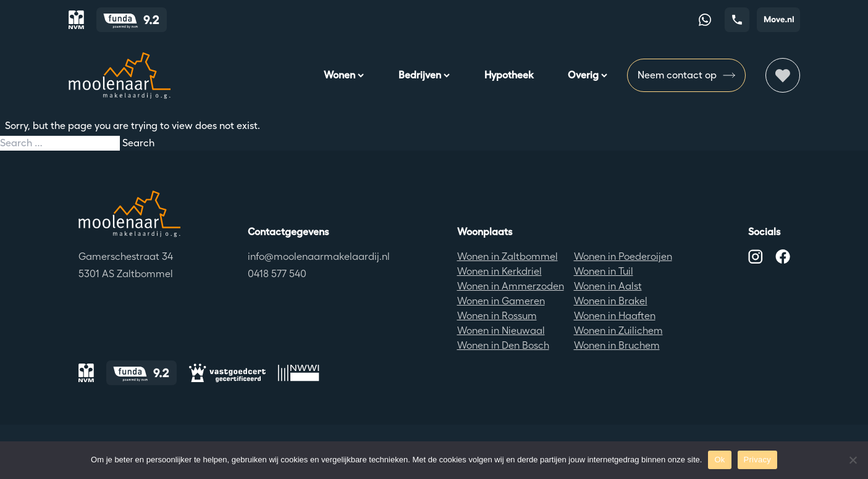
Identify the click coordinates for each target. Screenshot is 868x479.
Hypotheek (509, 75)
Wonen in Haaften (615, 316)
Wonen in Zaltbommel (508, 256)
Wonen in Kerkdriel (499, 271)
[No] (853, 460)
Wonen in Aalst (608, 286)
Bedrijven (424, 75)
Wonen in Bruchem (617, 345)
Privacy (757, 460)
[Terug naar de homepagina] (129, 214)
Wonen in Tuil (604, 271)
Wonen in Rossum (497, 316)
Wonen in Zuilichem (618, 331)
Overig (588, 75)
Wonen (344, 75)
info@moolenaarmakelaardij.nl (319, 256)
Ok (719, 460)
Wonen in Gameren (501, 301)
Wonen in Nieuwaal (501, 331)
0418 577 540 (277, 274)
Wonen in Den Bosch (503, 345)
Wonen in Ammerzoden (511, 286)
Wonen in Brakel (611, 301)
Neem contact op (686, 75)
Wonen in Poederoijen (623, 256)
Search (138, 143)
